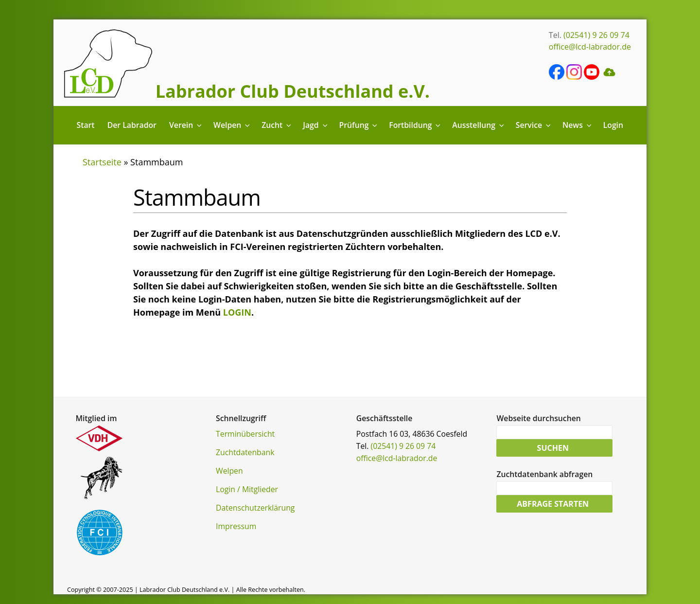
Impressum (236, 526)
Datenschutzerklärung (255, 508)
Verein (186, 125)
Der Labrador (132, 125)
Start (86, 125)
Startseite (102, 162)
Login (613, 125)
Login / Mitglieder (247, 489)
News (578, 125)
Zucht (277, 125)
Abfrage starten (553, 504)
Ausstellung (479, 125)
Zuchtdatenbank (245, 452)
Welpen (232, 125)
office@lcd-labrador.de (590, 47)
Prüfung (359, 125)
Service (534, 125)
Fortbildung (415, 125)
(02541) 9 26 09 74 (596, 35)
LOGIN (237, 312)
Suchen (553, 448)
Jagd (316, 125)
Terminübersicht (245, 434)
